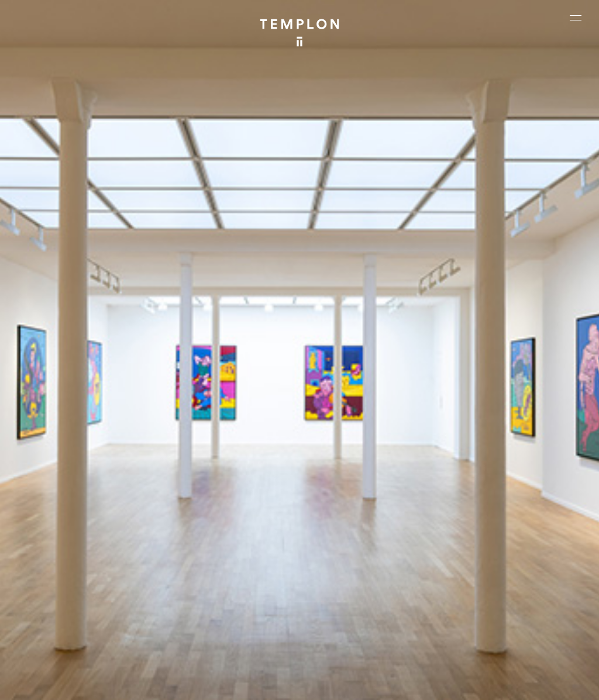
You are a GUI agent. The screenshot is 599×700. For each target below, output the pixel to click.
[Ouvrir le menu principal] (576, 18)
